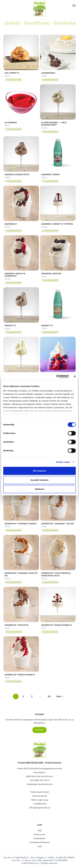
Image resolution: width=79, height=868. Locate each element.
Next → (60, 696)
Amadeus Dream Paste (17, 174)
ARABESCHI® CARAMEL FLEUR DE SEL (21, 574)
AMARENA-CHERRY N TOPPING (57, 224)
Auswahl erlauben (39, 480)
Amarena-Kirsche (51, 273)
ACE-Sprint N (12, 73)
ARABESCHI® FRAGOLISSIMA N (56, 625)
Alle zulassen (39, 471)
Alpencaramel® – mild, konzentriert (54, 124)
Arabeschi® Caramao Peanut (21, 524)
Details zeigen (63, 462)
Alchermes (11, 122)
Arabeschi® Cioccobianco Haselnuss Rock (56, 574)
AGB (39, 831)
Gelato (13, 23)
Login (40, 846)
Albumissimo (48, 73)
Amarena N (11, 224)
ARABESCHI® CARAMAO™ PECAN (57, 524)
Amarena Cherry (51, 174)
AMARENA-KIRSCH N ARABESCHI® (15, 275)
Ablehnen (39, 489)
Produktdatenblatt (14, 80)
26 (49, 696)
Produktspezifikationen (39, 842)
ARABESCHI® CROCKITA (16, 625)
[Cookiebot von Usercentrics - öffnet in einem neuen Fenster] (56, 377)
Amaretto (10, 325)
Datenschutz (40, 835)
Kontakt (39, 730)
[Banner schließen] (75, 377)
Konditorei (37, 23)
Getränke (65, 23)
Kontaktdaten (39, 838)
